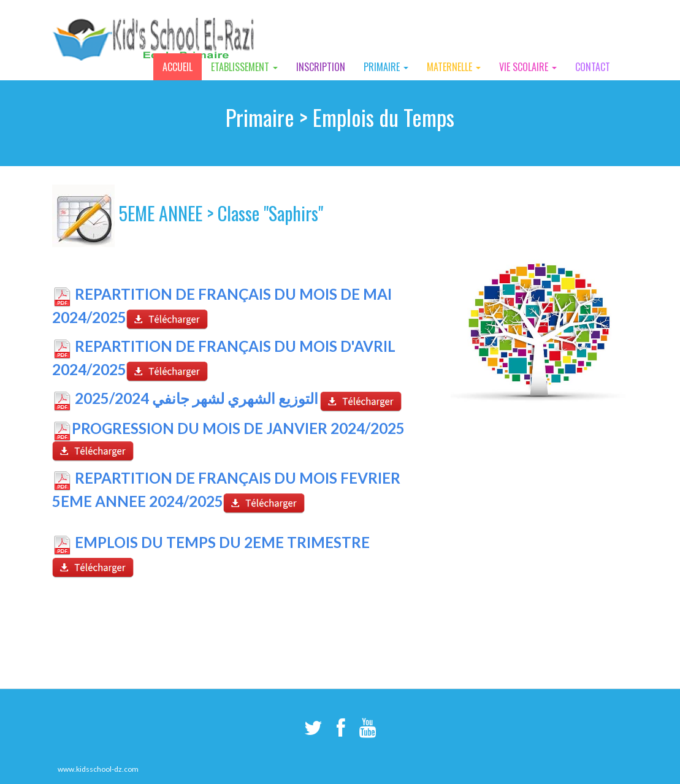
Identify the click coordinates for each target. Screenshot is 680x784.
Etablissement (244, 67)
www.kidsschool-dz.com (98, 769)
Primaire (386, 67)
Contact (593, 67)
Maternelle (454, 67)
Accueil (178, 67)
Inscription (321, 67)
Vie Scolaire (528, 67)
